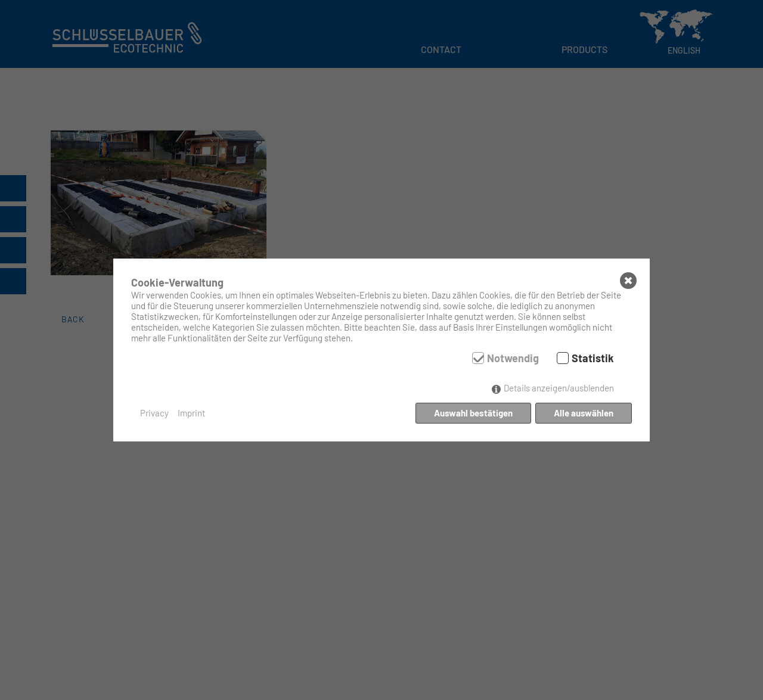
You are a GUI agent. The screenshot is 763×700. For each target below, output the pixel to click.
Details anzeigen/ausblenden (559, 388)
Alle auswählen (584, 413)
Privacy (154, 413)
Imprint (191, 413)
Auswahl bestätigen (473, 413)
